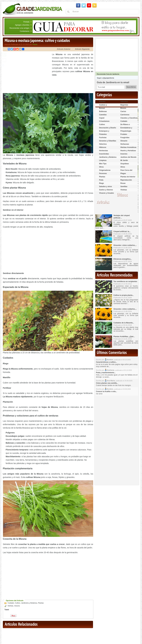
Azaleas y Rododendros (105, 106)
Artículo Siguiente (82, 49)
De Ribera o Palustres (125, 126)
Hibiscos (103, 147)
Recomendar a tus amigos (19, 28)
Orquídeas (125, 164)
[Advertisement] (27, 73)
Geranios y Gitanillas (108, 141)
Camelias (103, 115)
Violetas (124, 190)
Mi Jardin (124, 160)
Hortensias (104, 151)
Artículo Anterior (64, 49)
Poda (101, 180)
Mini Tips (103, 164)
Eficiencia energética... (123, 259)
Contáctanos (25, 31)
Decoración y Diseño (108, 128)
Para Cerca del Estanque (126, 171)
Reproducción (126, 180)
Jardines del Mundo (128, 157)
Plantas (41, 603)
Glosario (124, 141)
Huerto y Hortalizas (128, 151)
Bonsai (102, 108)
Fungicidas (125, 138)
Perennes (103, 173)
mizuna (17, 606)
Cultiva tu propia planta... (124, 295)
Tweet (7, 610)
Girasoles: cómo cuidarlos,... (125, 245)
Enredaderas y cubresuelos (126, 129)
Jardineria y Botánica (29, 603)
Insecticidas (104, 154)
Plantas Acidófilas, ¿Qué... (124, 337)
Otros (101, 167)
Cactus (123, 111)
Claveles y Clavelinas (129, 118)
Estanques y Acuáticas (104, 132)
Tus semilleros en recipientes (125, 281)
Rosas (123, 183)
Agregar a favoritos (22, 25)
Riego (101, 183)
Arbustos (124, 102)
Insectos (124, 154)
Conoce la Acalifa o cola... (106, 391)
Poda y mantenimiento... (106, 373)
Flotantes (103, 134)
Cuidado (11, 603)
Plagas (123, 173)
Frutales (124, 134)
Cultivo (18, 603)
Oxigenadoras (105, 170)
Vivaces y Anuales (106, 193)
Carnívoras (125, 115)
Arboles (102, 102)
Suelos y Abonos (106, 190)
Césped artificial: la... (122, 232)
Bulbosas (103, 111)
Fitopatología (126, 131)
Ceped (102, 118)
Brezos (123, 108)
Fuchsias (103, 138)
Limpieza (103, 160)
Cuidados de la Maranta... (124, 323)
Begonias (124, 105)
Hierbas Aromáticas (128, 147)
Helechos (103, 144)
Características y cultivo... (106, 362)
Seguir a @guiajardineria (105, 78)
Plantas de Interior (128, 177)
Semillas (124, 187)
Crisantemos (104, 121)
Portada (26, 22)
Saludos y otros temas (106, 188)
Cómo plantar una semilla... (107, 383)
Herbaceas (125, 144)
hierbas (10, 606)
